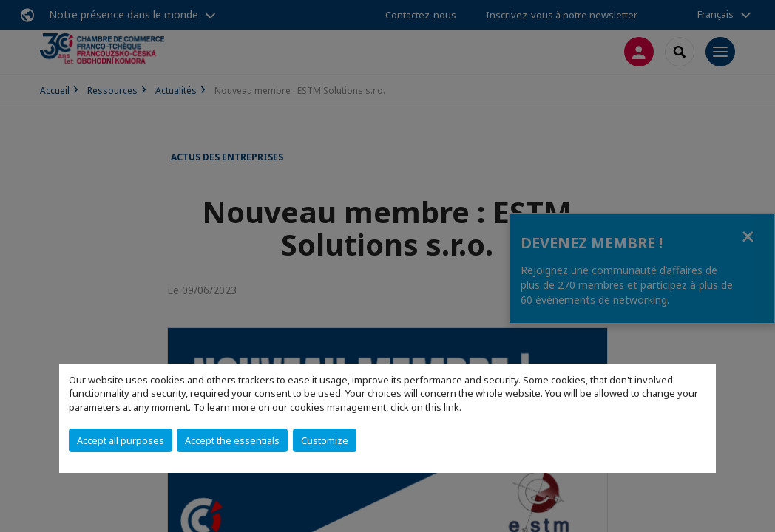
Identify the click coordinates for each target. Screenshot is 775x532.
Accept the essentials (232, 440)
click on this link (425, 407)
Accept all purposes (121, 440)
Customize (325, 440)
